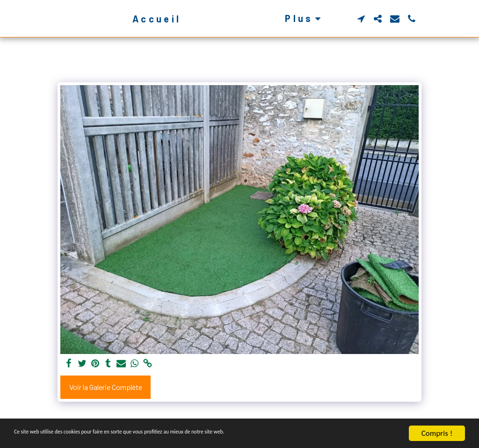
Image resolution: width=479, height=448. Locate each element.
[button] (377, 19)
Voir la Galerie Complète (106, 387)
